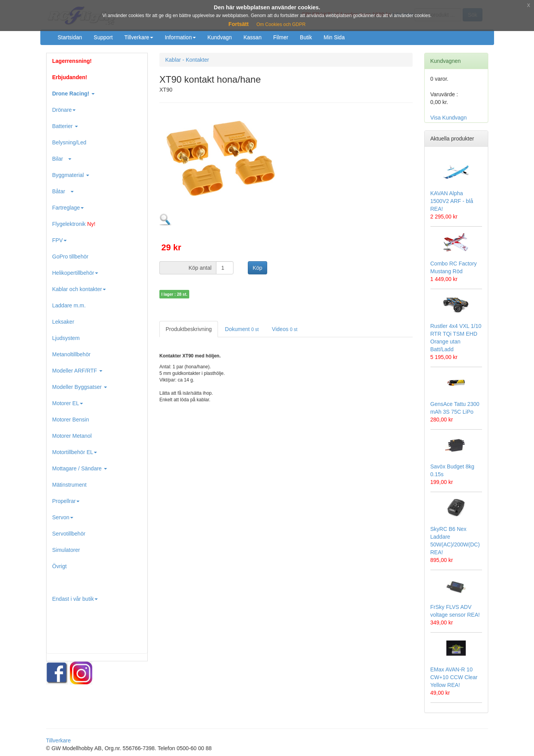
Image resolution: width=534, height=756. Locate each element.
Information (180, 37)
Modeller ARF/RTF (78, 371)
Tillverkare (139, 37)
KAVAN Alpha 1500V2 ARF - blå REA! (452, 201)
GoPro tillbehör (70, 257)
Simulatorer (66, 550)
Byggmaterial (71, 175)
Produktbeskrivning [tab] (189, 329)
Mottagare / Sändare (80, 468)
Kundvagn (220, 37)
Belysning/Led (69, 142)
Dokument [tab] (242, 329)
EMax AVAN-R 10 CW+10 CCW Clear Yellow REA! (454, 677)
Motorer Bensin (71, 420)
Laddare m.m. (69, 305)
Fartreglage (68, 208)
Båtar (63, 191)
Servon (63, 517)
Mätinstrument (70, 485)
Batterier (65, 126)
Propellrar (66, 501)
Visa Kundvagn (449, 118)
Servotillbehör (69, 534)
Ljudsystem (66, 338)
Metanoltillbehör (72, 354)
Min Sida (334, 37)
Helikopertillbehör (75, 273)
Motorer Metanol (72, 436)
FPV (60, 240)
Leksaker (63, 322)
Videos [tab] (285, 329)
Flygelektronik (74, 224)
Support (103, 37)
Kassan (253, 37)
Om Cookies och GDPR (281, 24)
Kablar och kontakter (79, 289)
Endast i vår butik (75, 599)
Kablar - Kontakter (187, 60)
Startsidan (70, 37)
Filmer (281, 37)
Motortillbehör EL (75, 452)
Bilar (62, 159)
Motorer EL (68, 403)
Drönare (64, 110)
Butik (306, 37)
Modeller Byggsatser (80, 387)
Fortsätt (238, 24)
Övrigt (60, 566)
